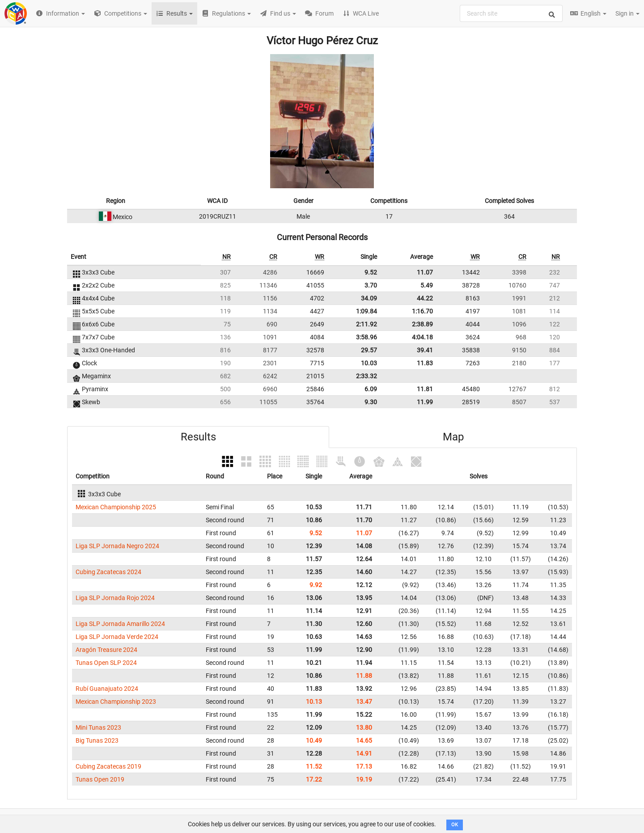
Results (198, 437)
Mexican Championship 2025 (116, 507)
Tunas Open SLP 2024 (106, 663)
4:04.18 (422, 337)
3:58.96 (366, 337)
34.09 (369, 298)
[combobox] (511, 13)
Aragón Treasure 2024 (106, 650)
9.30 (371, 402)
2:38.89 (422, 324)
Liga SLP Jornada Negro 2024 (117, 546)
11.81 (425, 389)
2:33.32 (366, 376)
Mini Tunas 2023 (98, 727)
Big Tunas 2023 (97, 740)
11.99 (425, 402)
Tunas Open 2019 (100, 779)
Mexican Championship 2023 (116, 702)
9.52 (371, 272)
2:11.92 (366, 324)
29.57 (369, 350)
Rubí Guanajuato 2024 (107, 689)
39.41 (425, 350)
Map (453, 437)
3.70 (371, 285)
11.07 (425, 272)
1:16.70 (422, 311)
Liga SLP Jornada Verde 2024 (117, 637)
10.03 (369, 363)
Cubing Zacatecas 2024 (108, 572)
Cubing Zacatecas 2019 (108, 766)
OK (455, 825)
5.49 (427, 285)
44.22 (425, 298)
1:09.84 (366, 311)
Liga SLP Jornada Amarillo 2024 (120, 624)
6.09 (371, 389)
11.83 (425, 363)
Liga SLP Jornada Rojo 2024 (115, 598)
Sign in (627, 13)
